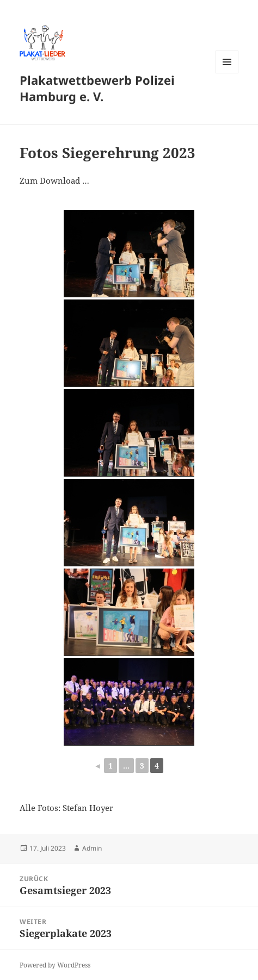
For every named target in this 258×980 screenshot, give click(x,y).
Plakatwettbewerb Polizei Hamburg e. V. (97, 88)
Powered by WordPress (55, 965)
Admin (92, 848)
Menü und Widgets (227, 73)
